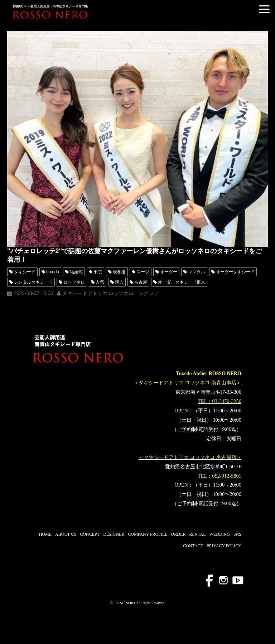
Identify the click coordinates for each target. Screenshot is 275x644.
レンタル (197, 272)
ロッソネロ (74, 282)
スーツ (143, 272)
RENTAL (197, 534)
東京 (98, 272)
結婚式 (76, 272)
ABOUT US (66, 534)
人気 (100, 282)
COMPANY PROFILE (148, 534)
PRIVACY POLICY (224, 546)
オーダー (169, 272)
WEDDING (220, 534)
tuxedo (53, 272)
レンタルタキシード (33, 282)
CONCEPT (90, 534)
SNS (237, 534)
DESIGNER (114, 534)
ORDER (178, 534)
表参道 (119, 272)
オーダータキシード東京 (182, 282)
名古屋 (141, 282)
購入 (119, 282)
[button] (264, 9)
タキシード (25, 272)
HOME (45, 534)
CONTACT (193, 546)
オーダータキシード (235, 272)
